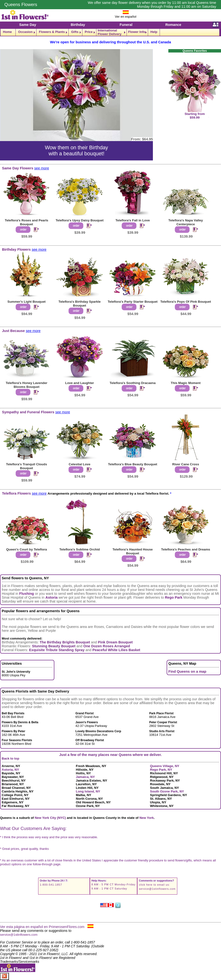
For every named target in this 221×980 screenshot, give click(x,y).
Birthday (78, 25)
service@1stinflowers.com (157, 889)
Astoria (52, 597)
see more (42, 168)
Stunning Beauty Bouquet (54, 646)
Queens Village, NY (165, 766)
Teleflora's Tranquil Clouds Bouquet (27, 466)
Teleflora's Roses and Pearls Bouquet (27, 222)
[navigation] (110, 32)
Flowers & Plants (52, 32)
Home (7, 32)
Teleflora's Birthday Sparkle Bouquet (80, 304)
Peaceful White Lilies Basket (116, 650)
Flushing (27, 594)
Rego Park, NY (161, 770)
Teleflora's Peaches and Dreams (186, 549)
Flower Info (137, 32)
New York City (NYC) (50, 818)
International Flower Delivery (110, 32)
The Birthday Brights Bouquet (65, 642)
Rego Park (174, 597)
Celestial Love (80, 464)
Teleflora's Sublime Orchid (80, 549)
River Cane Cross (186, 464)
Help (154, 32)
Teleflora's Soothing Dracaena (133, 383)
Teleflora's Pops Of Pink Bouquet (186, 302)
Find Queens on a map (187, 671)
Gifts (75, 32)
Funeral (126, 25)
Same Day (28, 25)
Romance (173, 25)
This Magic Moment (186, 383)
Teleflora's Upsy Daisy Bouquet (79, 220)
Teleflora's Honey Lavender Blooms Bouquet (27, 385)
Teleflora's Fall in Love (133, 220)
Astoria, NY (10, 770)
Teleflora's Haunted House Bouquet (133, 551)
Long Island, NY (88, 791)
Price (89, 32)
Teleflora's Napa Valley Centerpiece (186, 222)
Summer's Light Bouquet (27, 302)
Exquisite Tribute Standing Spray (57, 650)
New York (147, 818)
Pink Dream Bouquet (115, 642)
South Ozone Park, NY (167, 791)
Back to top (11, 758)
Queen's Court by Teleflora (26, 549)
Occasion (25, 32)
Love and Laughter (80, 383)
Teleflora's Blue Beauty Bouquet (133, 464)
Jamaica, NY (85, 777)
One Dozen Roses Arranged (107, 646)
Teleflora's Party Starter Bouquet (133, 302)
